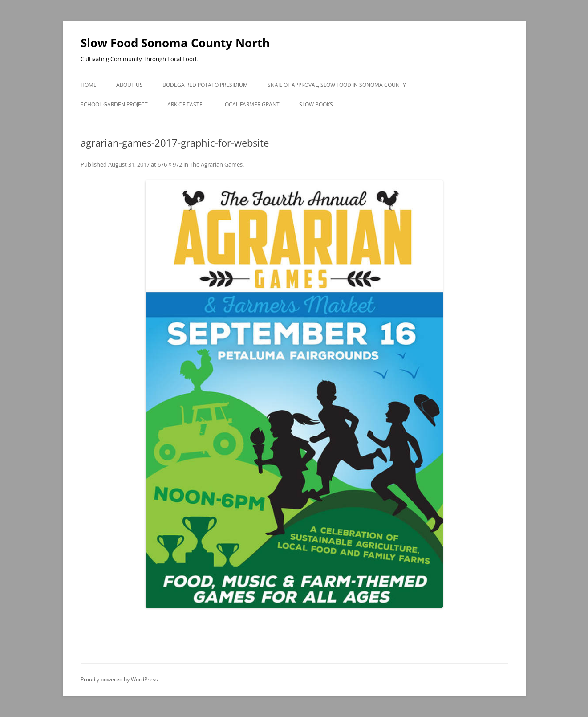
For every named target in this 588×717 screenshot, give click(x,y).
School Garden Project (114, 104)
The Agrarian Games (216, 164)
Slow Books (316, 104)
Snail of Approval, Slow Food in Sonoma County (337, 85)
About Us (130, 85)
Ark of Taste (185, 104)
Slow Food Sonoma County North (175, 43)
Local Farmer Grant (251, 104)
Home (89, 85)
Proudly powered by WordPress (119, 679)
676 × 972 (170, 164)
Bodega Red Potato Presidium (205, 85)
